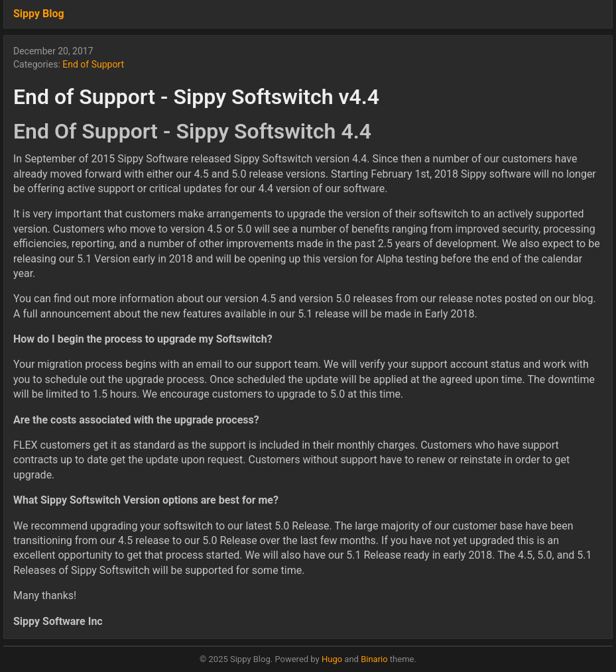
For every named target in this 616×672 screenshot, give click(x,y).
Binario (374, 659)
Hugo (332, 659)
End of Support (93, 64)
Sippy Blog (39, 14)
